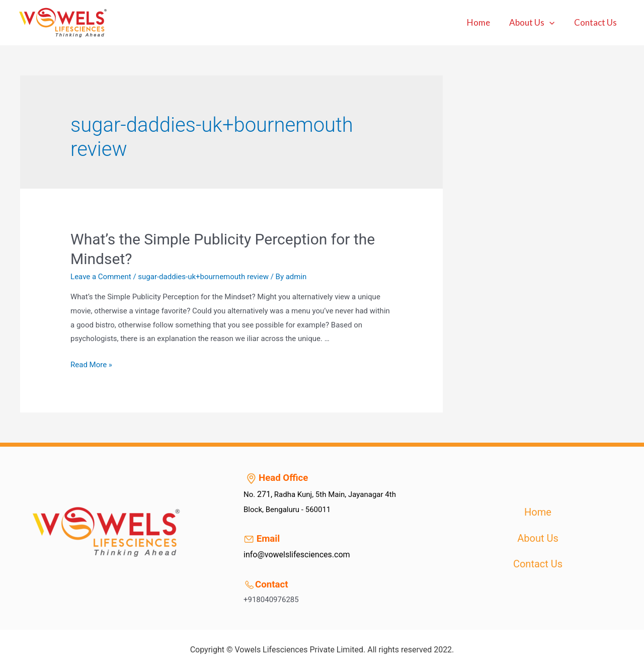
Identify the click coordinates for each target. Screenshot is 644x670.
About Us (535, 23)
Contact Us (596, 22)
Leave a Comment (101, 277)
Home (484, 22)
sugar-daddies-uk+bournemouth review (203, 277)
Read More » (91, 365)
